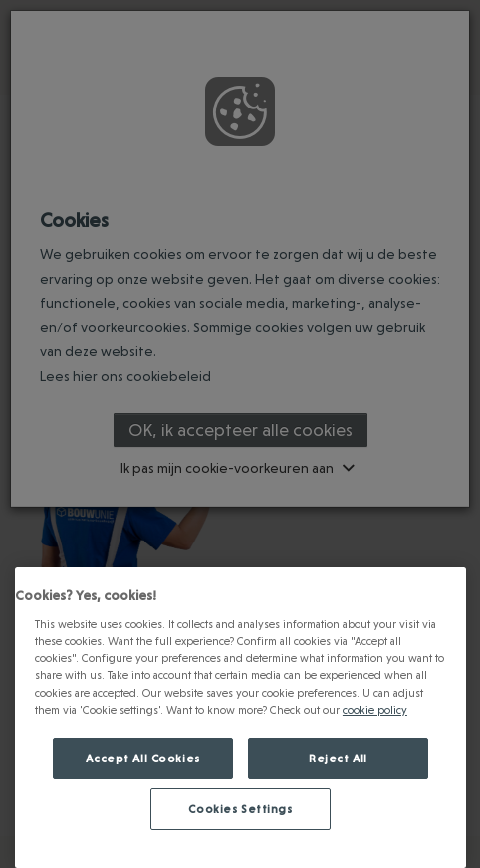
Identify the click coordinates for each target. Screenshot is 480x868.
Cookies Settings (240, 809)
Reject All (338, 758)
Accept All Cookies (142, 758)
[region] (240, 718)
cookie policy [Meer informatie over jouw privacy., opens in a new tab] (375, 709)
